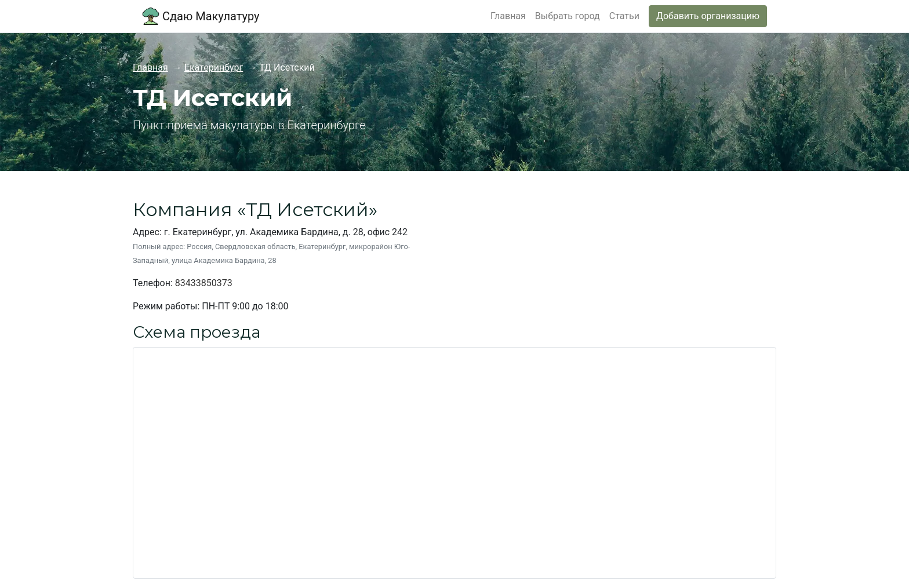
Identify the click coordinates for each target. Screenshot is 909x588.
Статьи (624, 16)
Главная (508, 16)
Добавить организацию (708, 16)
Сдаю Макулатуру (201, 16)
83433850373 (204, 283)
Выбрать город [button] (568, 16)
